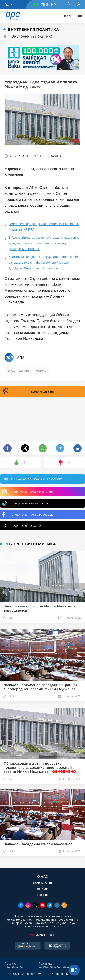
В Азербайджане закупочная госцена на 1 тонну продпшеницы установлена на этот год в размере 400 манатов (44, 243)
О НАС (42, 876)
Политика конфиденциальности (54, 965)
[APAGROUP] (42, 935)
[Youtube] (42, 906)
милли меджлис (18, 371)
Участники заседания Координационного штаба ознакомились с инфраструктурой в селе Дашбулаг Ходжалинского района (44, 263)
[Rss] (64, 906)
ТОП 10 (42, 895)
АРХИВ (42, 889)
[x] (35, 906)
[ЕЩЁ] (78, 16)
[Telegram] (50, 906)
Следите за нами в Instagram (27, 492)
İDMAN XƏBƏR (28, 392)
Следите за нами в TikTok (25, 503)
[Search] (69, 5)
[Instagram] (28, 906)
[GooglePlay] (28, 946)
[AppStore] (57, 946)
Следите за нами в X (22, 526)
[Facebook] (21, 906)
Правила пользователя (14, 965)
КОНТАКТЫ (43, 883)
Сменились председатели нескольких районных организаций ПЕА (44, 227)
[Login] (79, 5)
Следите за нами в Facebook (28, 514)
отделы (41, 371)
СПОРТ (66, 16)
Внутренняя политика (32, 36)
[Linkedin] (57, 906)
